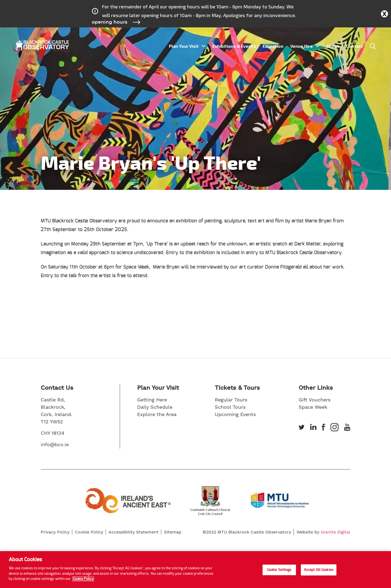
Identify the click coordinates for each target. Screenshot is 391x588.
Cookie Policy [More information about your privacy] (83, 579)
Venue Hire (302, 46)
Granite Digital (335, 532)
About (333, 46)
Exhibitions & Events (234, 46)
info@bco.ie (55, 444)
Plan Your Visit (184, 46)
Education (273, 46)
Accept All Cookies (319, 570)
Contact (354, 46)
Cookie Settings (279, 570)
